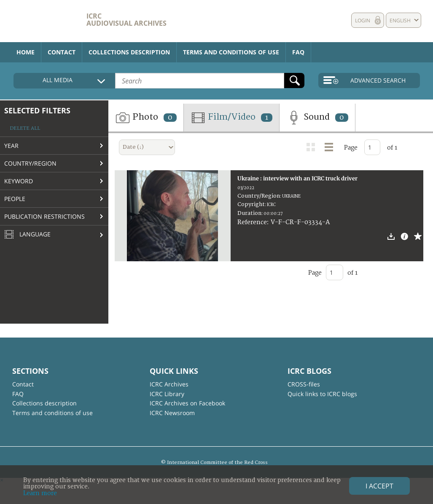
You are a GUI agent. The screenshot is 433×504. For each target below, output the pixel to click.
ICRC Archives (169, 384)
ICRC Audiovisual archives (126, 20)
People (15, 199)
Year (11, 146)
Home (26, 52)
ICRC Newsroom (172, 413)
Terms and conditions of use (231, 52)
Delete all (25, 128)
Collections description (129, 52)
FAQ (298, 52)
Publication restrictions (44, 216)
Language (27, 235)
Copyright (251, 204)
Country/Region (30, 163)
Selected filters (37, 110)
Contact (62, 52)
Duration (249, 213)
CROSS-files (304, 384)
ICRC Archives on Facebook (187, 403)
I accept (379, 486)
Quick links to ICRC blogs (322, 394)
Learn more (40, 493)
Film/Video (231, 118)
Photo (146, 118)
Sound (317, 118)
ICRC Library (167, 394)
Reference (252, 222)
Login (363, 20)
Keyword (19, 181)
